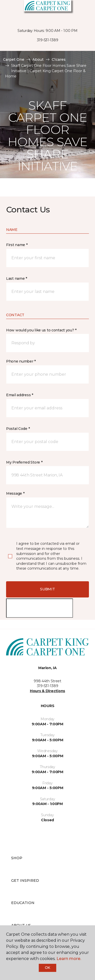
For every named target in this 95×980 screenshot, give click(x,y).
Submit (47, 589)
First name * (17, 245)
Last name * (17, 278)
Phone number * (21, 361)
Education (23, 903)
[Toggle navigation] (7, 10)
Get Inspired (25, 881)
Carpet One (14, 59)
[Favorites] (82, 10)
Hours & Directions (48, 691)
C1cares (59, 59)
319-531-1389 (48, 40)
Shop (17, 858)
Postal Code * (18, 429)
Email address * (20, 395)
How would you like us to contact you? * (41, 330)
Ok (48, 968)
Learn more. (69, 959)
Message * (15, 493)
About (38, 59)
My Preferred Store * (24, 462)
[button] (76, 10)
